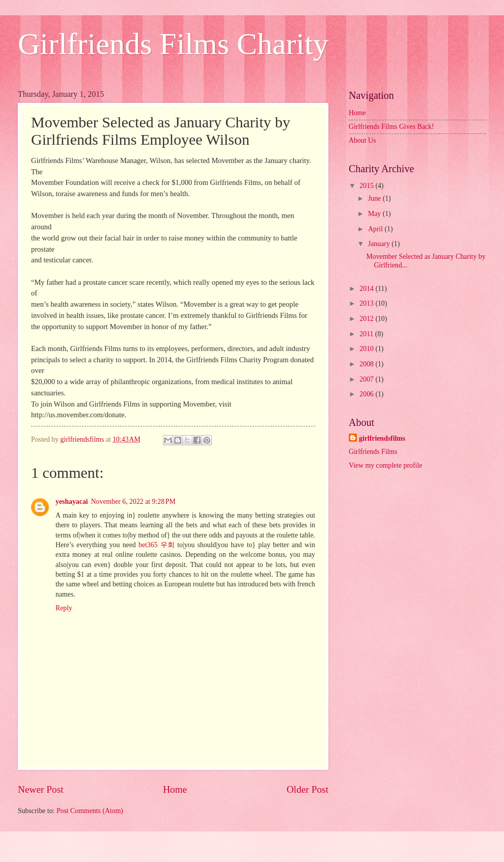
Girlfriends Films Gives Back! (391, 127)
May (375, 214)
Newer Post (41, 789)
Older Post (307, 789)
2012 (367, 319)
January (380, 244)
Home (175, 789)
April (376, 229)
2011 (367, 334)
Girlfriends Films (373, 452)
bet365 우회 (157, 545)
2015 (367, 186)
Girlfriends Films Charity (173, 44)
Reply (64, 608)
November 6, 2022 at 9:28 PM (133, 502)
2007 (367, 379)
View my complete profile (385, 465)
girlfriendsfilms (382, 438)
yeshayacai (72, 502)
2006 (367, 394)
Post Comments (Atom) (90, 811)
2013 (367, 303)
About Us (362, 140)
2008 (367, 364)
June (375, 198)
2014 (367, 289)
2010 (367, 349)
